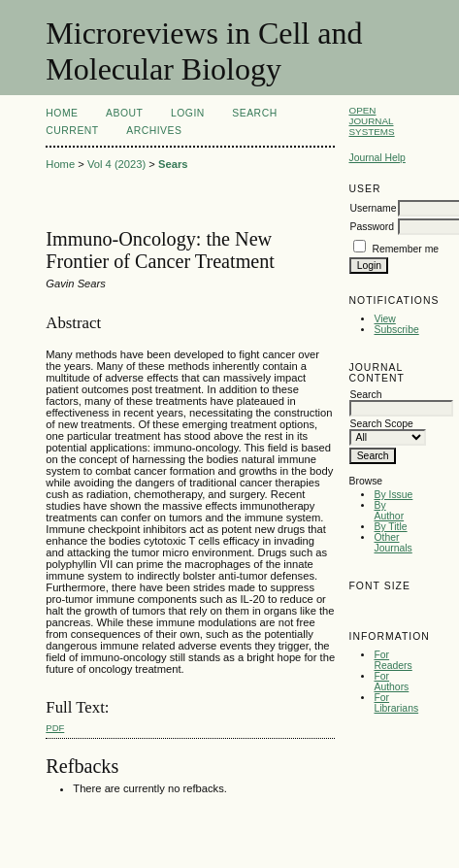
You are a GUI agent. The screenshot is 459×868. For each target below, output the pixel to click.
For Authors (391, 682)
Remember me (405, 249)
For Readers (393, 660)
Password (372, 227)
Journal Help (377, 158)
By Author (389, 511)
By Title (390, 527)
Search (254, 113)
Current (72, 131)
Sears (173, 164)
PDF (55, 728)
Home (62, 113)
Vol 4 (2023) (116, 164)
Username (373, 208)
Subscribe (396, 330)
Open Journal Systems (371, 121)
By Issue (393, 495)
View (384, 319)
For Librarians (396, 703)
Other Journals (393, 543)
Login (188, 113)
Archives (154, 131)
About (124, 113)
